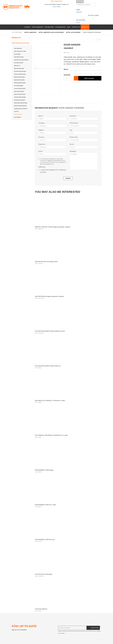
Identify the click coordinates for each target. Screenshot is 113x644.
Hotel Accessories (18, 114)
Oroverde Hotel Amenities (20, 71)
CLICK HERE (56, 7)
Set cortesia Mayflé (19, 86)
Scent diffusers (18, 117)
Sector (72, 144)
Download (85, 27)
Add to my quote (89, 78)
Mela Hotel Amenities (19, 68)
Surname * (73, 116)
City (71, 130)
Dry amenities (17, 54)
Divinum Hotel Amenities (20, 94)
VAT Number (74, 123)
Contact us (76, 27)
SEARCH (80, 1)
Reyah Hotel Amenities (19, 80)
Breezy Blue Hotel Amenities (21, 103)
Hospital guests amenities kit (21, 109)
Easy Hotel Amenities (19, 91)
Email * (41, 151)
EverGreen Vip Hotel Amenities (21, 60)
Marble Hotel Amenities (20, 77)
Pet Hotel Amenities (19, 63)
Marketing (42, 167)
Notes (66, 69)
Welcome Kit (17, 66)
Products (16, 38)
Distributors (49, 27)
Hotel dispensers (18, 48)
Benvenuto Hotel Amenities (20, 106)
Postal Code (74, 137)
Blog (69, 27)
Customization (60, 27)
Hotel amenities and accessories (21, 43)
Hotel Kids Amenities (19, 57)
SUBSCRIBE (95, 628)
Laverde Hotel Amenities (20, 89)
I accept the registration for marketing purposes (52, 171)
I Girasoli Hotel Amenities (20, 97)
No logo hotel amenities (20, 100)
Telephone (42, 144)
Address (41, 130)
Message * (73, 151)
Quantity (67, 75)
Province (41, 137)
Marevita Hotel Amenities (20, 83)
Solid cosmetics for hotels (20, 51)
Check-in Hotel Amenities (20, 74)
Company (27, 27)
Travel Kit (16, 111)
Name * (41, 116)
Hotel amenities (37, 27)
